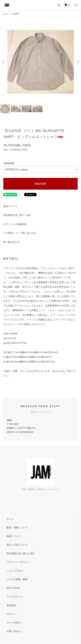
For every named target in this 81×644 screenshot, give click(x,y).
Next (77, 62)
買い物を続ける (11, 242)
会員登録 (11, 605)
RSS (9, 588)
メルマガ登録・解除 (17, 579)
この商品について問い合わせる (20, 233)
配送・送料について (17, 528)
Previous (4, 62)
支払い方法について (17, 545)
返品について (10, 206)
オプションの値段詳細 (15, 224)
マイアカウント (15, 597)
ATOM (17, 588)
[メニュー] (76, 5)
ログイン (11, 614)
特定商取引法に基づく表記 (17, 215)
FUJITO (16, 14)
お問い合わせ (14, 631)
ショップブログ (15, 571)
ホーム (6, 14)
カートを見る (14, 622)
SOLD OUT (40, 184)
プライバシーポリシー (18, 562)
